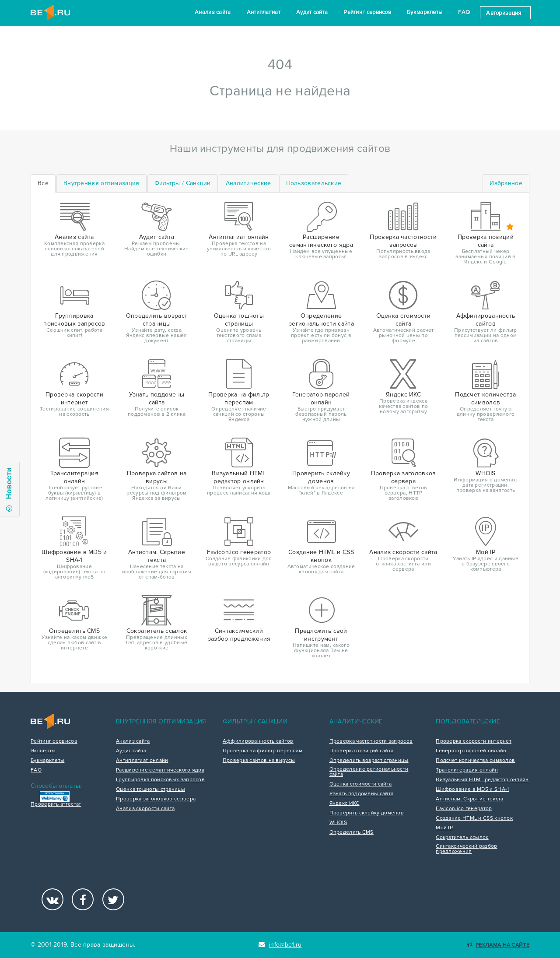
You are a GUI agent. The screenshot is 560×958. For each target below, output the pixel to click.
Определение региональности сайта (369, 772)
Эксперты (43, 751)
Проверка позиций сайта (362, 751)
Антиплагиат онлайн (142, 761)
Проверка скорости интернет (474, 741)
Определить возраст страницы (369, 761)
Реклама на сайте (498, 945)
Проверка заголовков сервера (156, 799)
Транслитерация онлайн (467, 770)
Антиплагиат (264, 12)
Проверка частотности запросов (371, 741)
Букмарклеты (425, 12)
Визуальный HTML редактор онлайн (482, 780)
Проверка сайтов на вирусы (259, 761)
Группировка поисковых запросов (160, 780)
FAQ (464, 12)
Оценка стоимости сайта (361, 784)
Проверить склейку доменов (367, 813)
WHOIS (338, 823)
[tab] (101, 183)
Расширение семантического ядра (160, 770)
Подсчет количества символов (475, 761)
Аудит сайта (312, 12)
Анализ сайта (213, 12)
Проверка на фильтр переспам (262, 751)
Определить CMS (352, 832)
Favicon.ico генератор (464, 809)
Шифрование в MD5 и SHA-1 (472, 790)
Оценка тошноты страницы (150, 790)
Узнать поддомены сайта (362, 794)
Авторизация (505, 13)
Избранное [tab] (506, 183)
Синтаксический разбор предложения (466, 849)
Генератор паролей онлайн (471, 751)
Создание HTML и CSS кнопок (474, 818)
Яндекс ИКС (345, 804)
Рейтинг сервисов (367, 12)
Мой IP (444, 828)
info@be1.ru (280, 945)
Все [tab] (43, 183)
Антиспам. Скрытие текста (469, 799)
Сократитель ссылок (462, 838)
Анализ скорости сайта (145, 809)
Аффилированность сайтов (258, 741)
